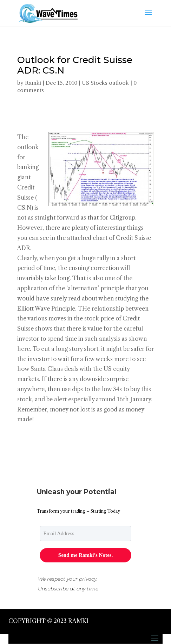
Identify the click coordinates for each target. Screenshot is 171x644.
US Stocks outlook (105, 83)
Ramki (33, 83)
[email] (86, 534)
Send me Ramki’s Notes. (85, 555)
